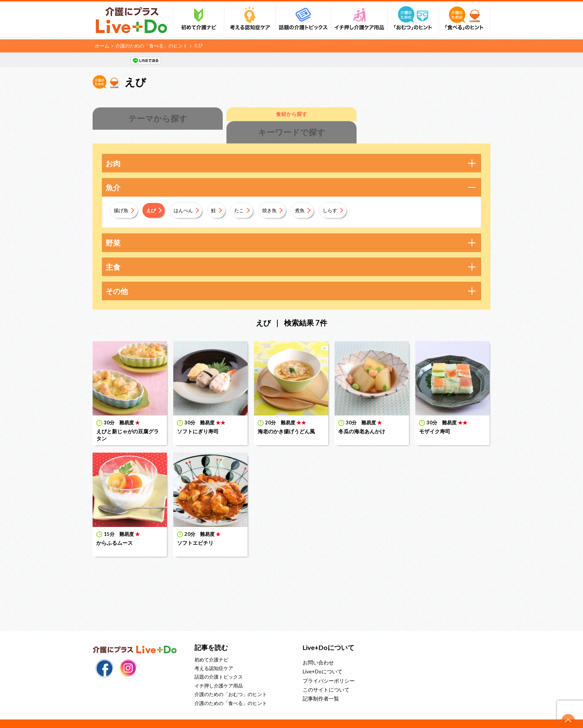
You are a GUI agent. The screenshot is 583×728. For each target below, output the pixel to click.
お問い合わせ (317, 648)
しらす (345, 196)
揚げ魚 (122, 196)
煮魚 (313, 196)
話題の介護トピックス (219, 663)
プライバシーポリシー (327, 666)
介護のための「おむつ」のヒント (231, 680)
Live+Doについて (321, 657)
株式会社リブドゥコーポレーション (295, 716)
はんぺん (189, 196)
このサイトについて (324, 674)
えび (154, 196)
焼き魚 (281, 196)
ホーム (102, 45)
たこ (248, 196)
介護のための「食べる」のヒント (148, 45)
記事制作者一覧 (320, 683)
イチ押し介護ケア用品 (219, 672)
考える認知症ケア (214, 654)
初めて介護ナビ (211, 646)
